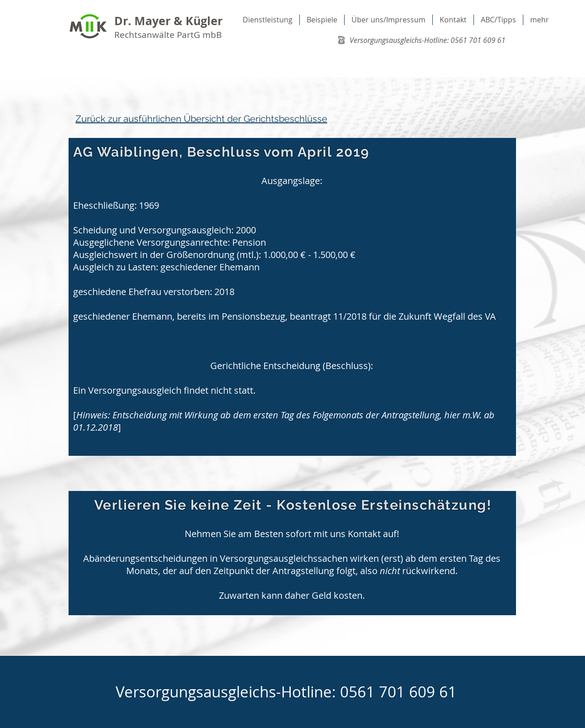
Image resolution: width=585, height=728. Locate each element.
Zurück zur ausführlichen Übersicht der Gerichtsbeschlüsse (201, 119)
